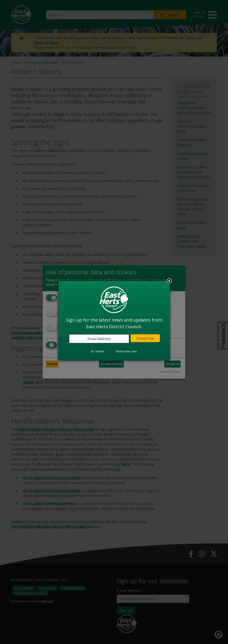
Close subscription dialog (169, 281)
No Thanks (98, 351)
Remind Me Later (127, 351)
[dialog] (114, 321)
